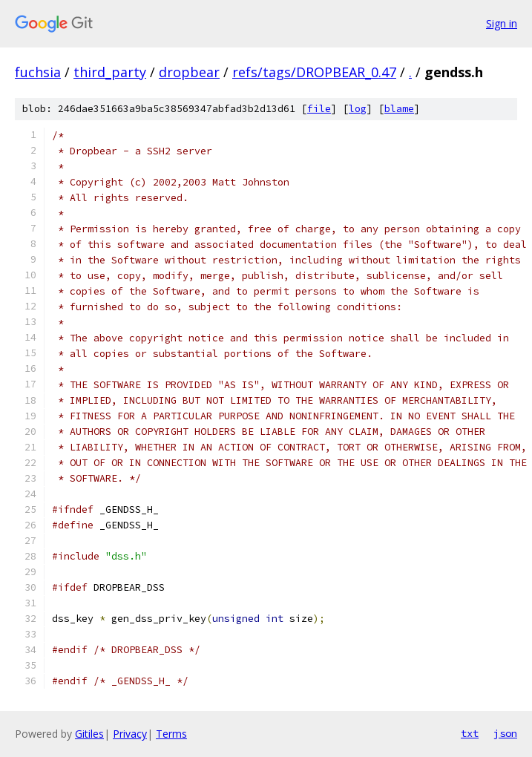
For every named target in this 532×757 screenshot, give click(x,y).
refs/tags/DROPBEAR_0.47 (314, 72)
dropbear (189, 72)
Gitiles (89, 734)
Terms (171, 734)
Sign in (502, 23)
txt (470, 733)
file (319, 109)
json (505, 733)
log (358, 109)
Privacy (130, 734)
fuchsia (38, 72)
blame (399, 109)
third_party (110, 72)
